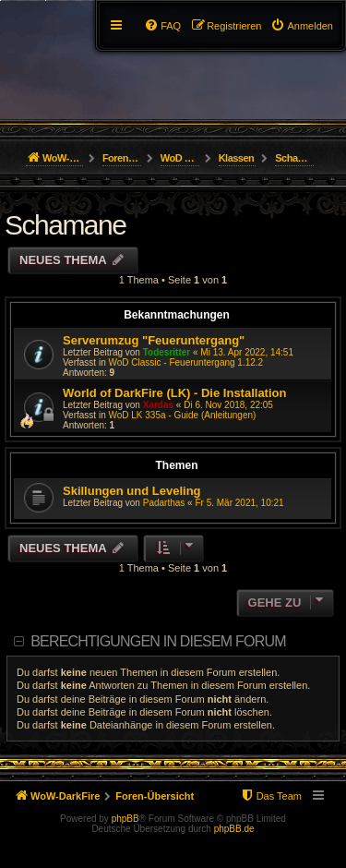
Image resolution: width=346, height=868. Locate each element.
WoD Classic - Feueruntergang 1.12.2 (185, 362)
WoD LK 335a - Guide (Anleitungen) (182, 415)
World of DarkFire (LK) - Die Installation (174, 393)
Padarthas (164, 503)
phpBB (125, 819)
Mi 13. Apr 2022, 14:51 (247, 352)
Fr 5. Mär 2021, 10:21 (239, 503)
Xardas (158, 405)
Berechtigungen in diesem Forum (158, 641)
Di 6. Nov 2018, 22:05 (228, 405)
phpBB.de (234, 829)
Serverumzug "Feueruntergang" (154, 340)
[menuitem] (302, 26)
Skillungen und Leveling (132, 491)
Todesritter (167, 352)
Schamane (65, 225)
